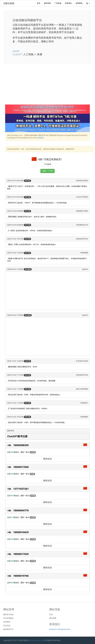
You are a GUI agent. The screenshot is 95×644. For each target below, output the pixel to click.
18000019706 (21, 576)
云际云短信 (9, 3)
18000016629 (21, 532)
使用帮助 (79, 3)
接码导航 (47, 3)
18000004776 (21, 510)
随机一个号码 (48, 171)
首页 (39, 3)
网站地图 (53, 618)
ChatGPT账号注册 (17, 436)
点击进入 (41, 138)
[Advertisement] (47, 86)
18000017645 (21, 554)
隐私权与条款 (8, 614)
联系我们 (68, 3)
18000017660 (21, 467)
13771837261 (21, 489)
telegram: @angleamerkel (60, 629)
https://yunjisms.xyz (36, 640)
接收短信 (47, 459)
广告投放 (58, 3)
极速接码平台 (8, 629)
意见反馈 (7, 626)
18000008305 (21, 445)
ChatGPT (16, 51)
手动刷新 (48, 164)
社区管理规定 (8, 618)
